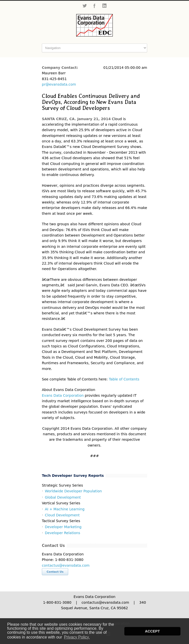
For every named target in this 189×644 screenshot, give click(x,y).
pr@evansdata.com (59, 84)
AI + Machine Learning (65, 509)
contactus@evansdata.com (66, 565)
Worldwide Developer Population (73, 491)
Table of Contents (124, 379)
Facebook (94, 6)
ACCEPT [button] (152, 631)
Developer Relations (63, 533)
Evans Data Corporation (63, 395)
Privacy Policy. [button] (77, 637)
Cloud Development (62, 515)
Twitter (84, 6)
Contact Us (55, 572)
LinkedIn (105, 6)
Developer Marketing (63, 527)
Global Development (63, 497)
